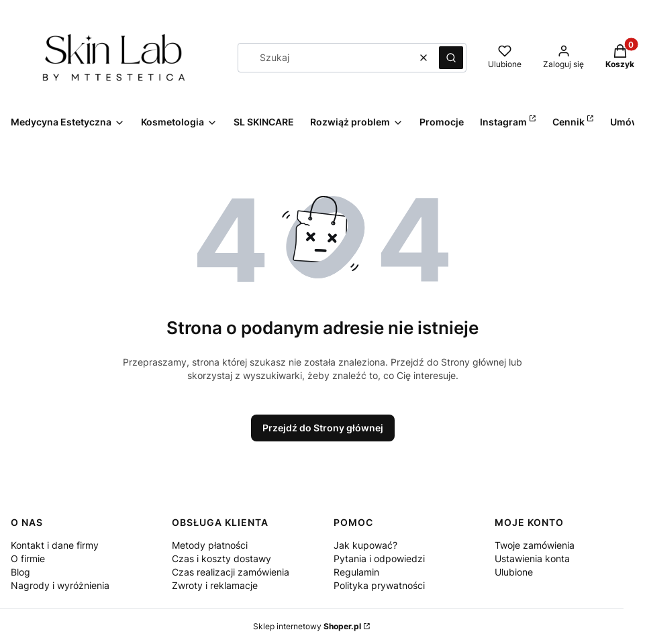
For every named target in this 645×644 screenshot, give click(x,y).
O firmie (28, 558)
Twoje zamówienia (535, 545)
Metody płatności (210, 545)
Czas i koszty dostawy (221, 558)
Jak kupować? (365, 545)
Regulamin (356, 572)
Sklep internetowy (307, 626)
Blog (20, 572)
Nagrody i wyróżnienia (60, 585)
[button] (451, 58)
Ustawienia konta (532, 558)
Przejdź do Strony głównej (323, 428)
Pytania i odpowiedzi (379, 558)
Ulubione (514, 572)
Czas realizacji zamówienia (231, 572)
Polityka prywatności (379, 585)
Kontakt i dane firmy (55, 545)
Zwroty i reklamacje (215, 585)
